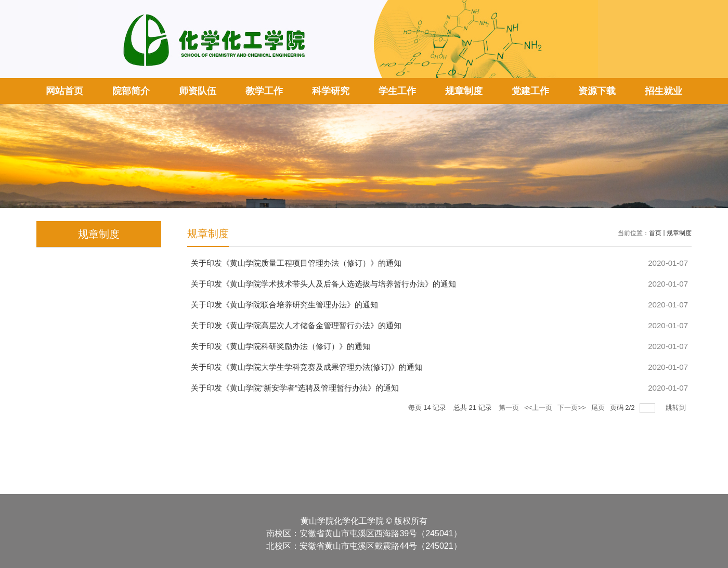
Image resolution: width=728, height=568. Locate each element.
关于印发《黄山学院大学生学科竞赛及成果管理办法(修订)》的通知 (307, 367)
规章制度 (464, 91)
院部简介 (131, 91)
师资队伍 (198, 91)
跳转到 (677, 408)
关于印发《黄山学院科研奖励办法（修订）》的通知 (281, 346)
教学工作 (264, 91)
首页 (655, 233)
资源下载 (597, 91)
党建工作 (530, 91)
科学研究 (331, 91)
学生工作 (397, 91)
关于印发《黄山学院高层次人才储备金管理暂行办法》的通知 (296, 325)
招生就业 (664, 91)
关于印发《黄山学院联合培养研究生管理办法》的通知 (284, 305)
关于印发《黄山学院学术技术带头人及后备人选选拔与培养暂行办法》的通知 (323, 284)
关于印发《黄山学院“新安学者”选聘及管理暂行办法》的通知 (295, 388)
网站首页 (64, 91)
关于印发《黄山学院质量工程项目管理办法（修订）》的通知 (296, 263)
